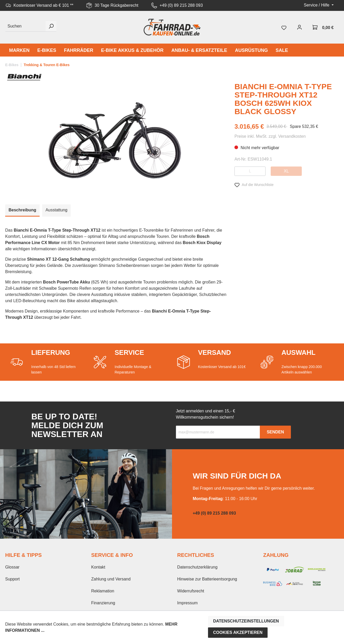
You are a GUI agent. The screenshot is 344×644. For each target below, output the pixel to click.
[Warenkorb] (323, 27)
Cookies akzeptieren (238, 632)
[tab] (22, 210)
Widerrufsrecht (191, 591)
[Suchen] (26, 26)
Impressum (187, 603)
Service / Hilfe (317, 5)
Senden (275, 432)
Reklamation (103, 591)
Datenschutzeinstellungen (246, 621)
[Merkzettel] (284, 27)
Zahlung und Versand (111, 579)
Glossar (12, 567)
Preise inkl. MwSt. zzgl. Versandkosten (270, 136)
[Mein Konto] (299, 27)
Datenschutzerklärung (197, 567)
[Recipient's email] (218, 432)
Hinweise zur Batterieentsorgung (207, 579)
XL (286, 171)
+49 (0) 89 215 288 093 (181, 5)
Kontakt (98, 567)
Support (12, 579)
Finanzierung (103, 603)
